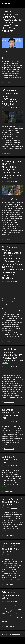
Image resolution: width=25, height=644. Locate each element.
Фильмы (7, 82)
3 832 (9, 634)
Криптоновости (9, 402)
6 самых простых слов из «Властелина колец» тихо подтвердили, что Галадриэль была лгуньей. (12, 169)
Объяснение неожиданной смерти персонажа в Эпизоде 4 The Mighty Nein (10, 97)
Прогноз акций (9, 449)
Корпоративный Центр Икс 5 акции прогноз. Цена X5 (11, 547)
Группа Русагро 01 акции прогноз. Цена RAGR (12, 502)
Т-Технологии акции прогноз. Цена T (11, 595)
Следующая (17, 634)
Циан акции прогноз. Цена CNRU (10, 460)
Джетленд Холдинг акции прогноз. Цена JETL (10, 414)
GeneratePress (12, 642)
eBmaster (6, 3)
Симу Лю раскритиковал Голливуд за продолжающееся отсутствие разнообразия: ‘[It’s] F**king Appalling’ (12, 21)
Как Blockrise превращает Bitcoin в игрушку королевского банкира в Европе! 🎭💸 (12, 356)
